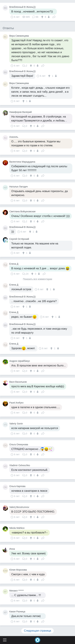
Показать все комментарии (38, 279)
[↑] (43, 17)
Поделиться (54, 17)
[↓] (48, 17)
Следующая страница (37, 631)
